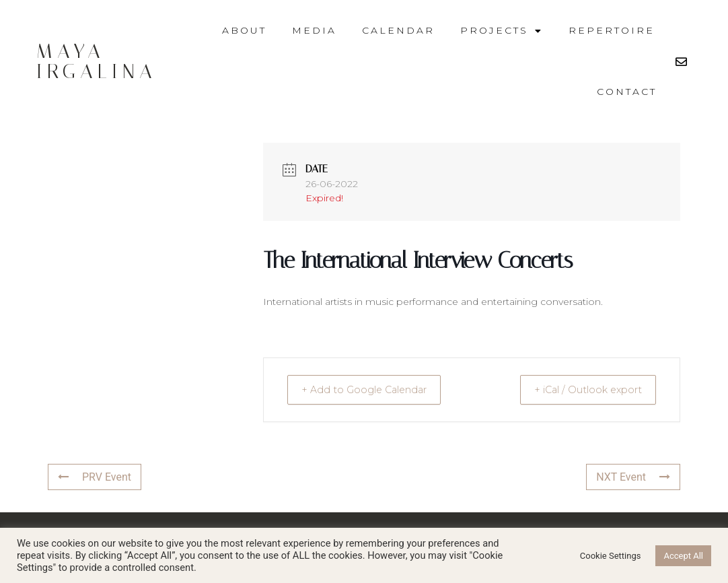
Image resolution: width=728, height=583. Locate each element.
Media (314, 30)
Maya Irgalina (97, 61)
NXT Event (633, 477)
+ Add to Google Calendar (371, 389)
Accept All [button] (683, 556)
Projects (502, 31)
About (244, 30)
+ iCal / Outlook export (581, 389)
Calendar (398, 30)
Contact (627, 92)
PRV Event (95, 477)
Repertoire (612, 30)
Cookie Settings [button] (611, 556)
